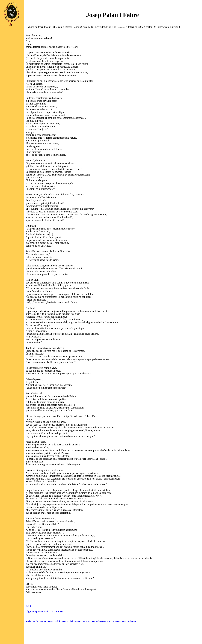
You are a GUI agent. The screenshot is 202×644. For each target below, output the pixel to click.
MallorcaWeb (32, 621)
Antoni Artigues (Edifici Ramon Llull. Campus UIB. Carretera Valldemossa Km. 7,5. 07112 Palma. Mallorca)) (88, 621)
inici (28, 606)
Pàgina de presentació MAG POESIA (45, 612)
